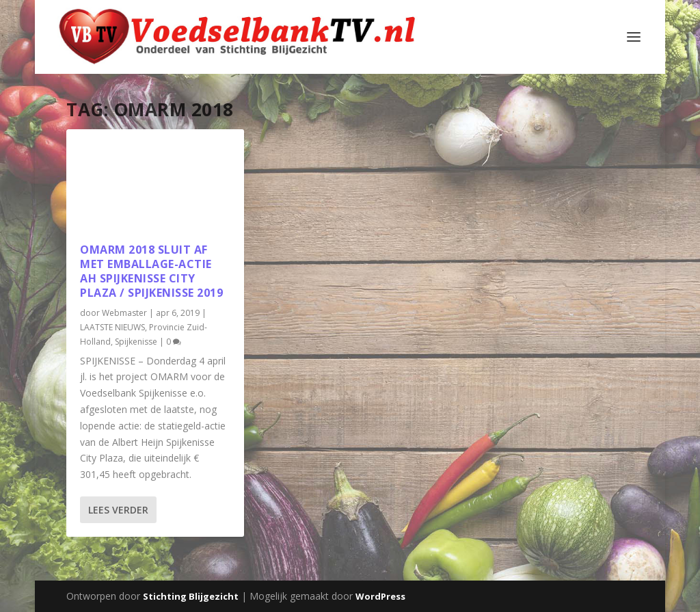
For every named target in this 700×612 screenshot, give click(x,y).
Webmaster (124, 313)
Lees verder (118, 510)
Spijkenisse (136, 342)
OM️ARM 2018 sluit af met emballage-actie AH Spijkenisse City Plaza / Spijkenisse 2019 (151, 271)
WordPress (380, 596)
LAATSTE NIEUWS (112, 327)
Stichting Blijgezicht (191, 596)
